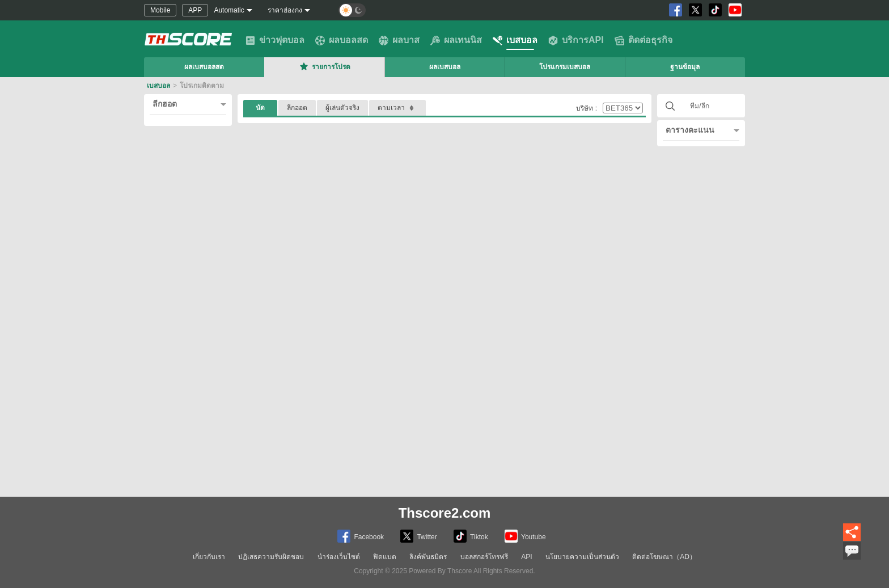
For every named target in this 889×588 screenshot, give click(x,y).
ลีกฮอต (165, 104)
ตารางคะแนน (690, 130)
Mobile (160, 10)
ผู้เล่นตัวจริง (342, 108)
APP (195, 10)
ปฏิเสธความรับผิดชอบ (271, 557)
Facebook (361, 536)
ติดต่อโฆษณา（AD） (664, 557)
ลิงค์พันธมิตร (428, 557)
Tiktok (471, 536)
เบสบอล (515, 40)
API (526, 557)
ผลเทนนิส (456, 40)
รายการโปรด (324, 66)
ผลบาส (399, 40)
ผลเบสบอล (445, 67)
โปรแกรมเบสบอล (565, 67)
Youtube (525, 536)
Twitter (418, 536)
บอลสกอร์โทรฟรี (484, 557)
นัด (260, 108)
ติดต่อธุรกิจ (644, 40)
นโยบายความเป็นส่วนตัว (582, 557)
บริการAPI (576, 40)
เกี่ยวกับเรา (209, 557)
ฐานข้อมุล (685, 67)
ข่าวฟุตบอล (275, 40)
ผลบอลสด (342, 40)
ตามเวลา (397, 108)
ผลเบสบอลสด (204, 67)
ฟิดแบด (385, 557)
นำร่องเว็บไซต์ (339, 557)
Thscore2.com (445, 513)
